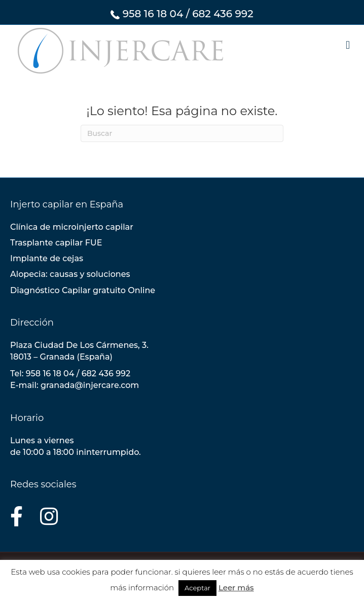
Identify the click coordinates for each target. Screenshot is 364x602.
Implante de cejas (47, 258)
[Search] (182, 133)
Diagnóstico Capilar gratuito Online (83, 290)
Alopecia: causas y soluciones (70, 274)
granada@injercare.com (90, 385)
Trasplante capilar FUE (56, 243)
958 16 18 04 (153, 14)
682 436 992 (223, 14)
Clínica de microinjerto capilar (72, 227)
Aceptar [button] (197, 588)
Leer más (236, 588)
